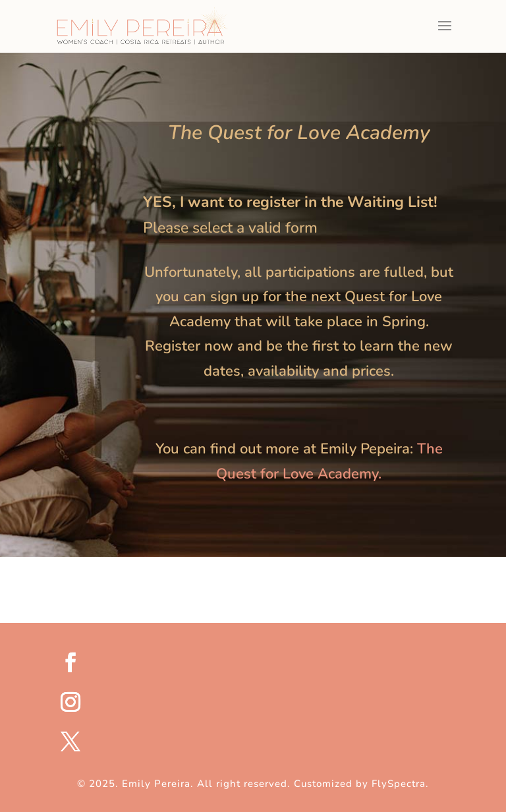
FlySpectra (399, 784)
